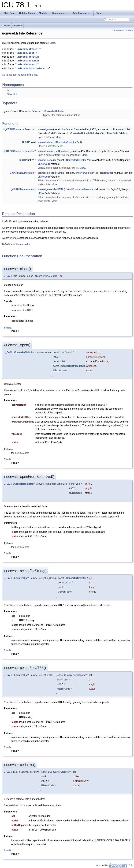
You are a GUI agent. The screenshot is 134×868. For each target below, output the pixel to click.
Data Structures (82, 13)
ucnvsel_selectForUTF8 (51, 189)
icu (8, 91)
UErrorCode (112, 133)
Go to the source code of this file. (20, 75)
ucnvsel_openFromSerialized (53, 151)
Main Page (9, 13)
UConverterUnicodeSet (81, 133)
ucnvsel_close (45, 142)
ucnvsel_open (45, 129)
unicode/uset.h (27, 53)
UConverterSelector (30, 111)
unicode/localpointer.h (33, 68)
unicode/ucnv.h (27, 65)
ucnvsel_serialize (47, 160)
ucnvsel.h (25, 244)
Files (99, 13)
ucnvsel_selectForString (51, 173)
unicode (18, 25)
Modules (44, 13)
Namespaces (60, 13)
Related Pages (27, 13)
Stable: (8, 328)
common (6, 25)
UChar (110, 173)
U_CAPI (8, 129)
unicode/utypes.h (28, 49)
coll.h (14, 94)
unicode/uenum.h (28, 61)
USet (127, 129)
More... (53, 43)
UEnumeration (26, 173)
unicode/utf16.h (28, 57)
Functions (129, 30)
